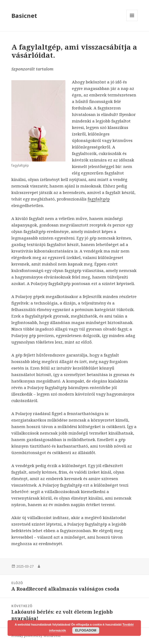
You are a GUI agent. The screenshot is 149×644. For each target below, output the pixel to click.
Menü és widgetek (132, 21)
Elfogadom (86, 630)
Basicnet (24, 15)
